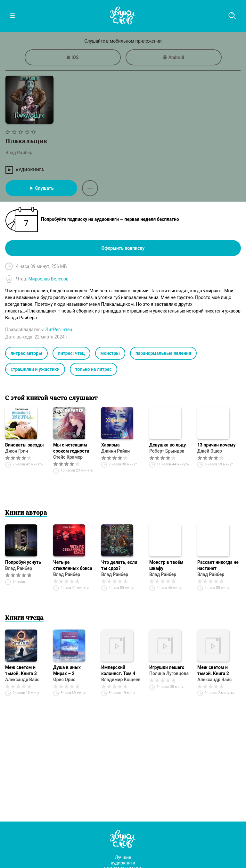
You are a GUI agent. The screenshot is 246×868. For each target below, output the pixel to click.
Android (173, 57)
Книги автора (26, 513)
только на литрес (94, 369)
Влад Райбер (19, 568)
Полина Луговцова (169, 673)
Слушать (41, 188)
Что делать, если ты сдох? (119, 565)
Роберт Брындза (167, 451)
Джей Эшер (210, 451)
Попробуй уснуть (23, 562)
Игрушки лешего (167, 667)
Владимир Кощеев (121, 680)
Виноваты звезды (25, 445)
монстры (110, 353)
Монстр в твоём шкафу (166, 565)
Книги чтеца (24, 618)
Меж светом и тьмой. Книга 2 (213, 670)
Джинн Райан (115, 451)
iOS (73, 57)
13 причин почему (216, 445)
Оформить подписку (123, 248)
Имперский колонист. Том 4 (118, 670)
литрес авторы (26, 353)
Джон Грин (16, 451)
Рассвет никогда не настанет (218, 565)
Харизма (111, 445)
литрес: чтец (71, 353)
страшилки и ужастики (35, 369)
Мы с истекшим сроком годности (71, 448)
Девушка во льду (168, 445)
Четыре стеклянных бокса (73, 565)
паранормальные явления (163, 353)
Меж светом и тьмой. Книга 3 (21, 670)
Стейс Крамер (68, 457)
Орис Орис (64, 680)
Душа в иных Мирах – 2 (67, 670)
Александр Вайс (22, 680)
